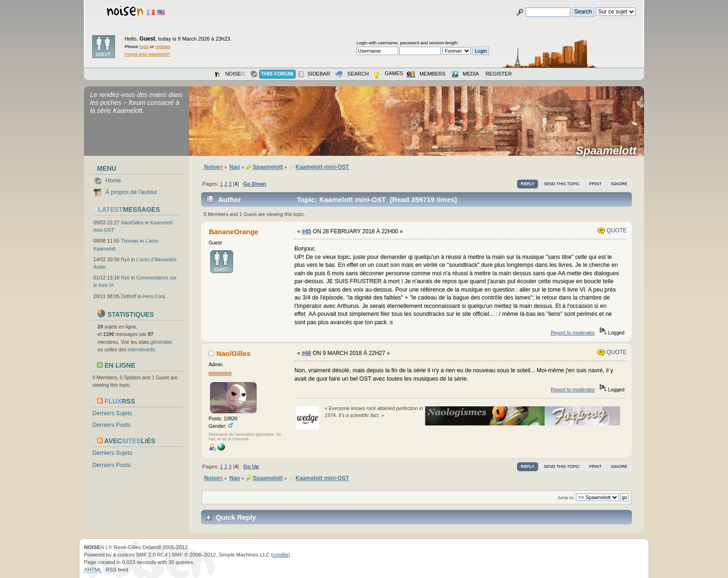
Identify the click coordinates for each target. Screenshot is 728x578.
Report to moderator (573, 333)
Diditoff (129, 296)
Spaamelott (609, 151)
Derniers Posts (112, 425)
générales (161, 342)
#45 (307, 231)
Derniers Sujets (112, 413)
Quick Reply (236, 517)
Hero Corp (154, 296)
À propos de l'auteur (131, 192)
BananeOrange (233, 232)
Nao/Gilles (132, 223)
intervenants (141, 349)
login (144, 46)
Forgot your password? (147, 54)
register (163, 46)
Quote (612, 230)
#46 (307, 353)
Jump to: (566, 498)
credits (281, 555)
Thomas (130, 241)
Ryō (125, 259)
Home (113, 181)
